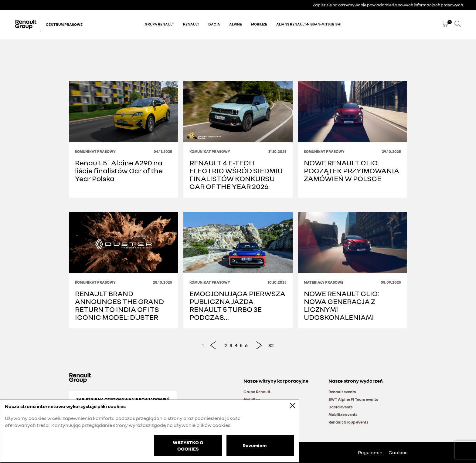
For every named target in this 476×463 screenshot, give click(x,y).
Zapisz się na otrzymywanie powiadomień (123, 399)
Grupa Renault (159, 24)
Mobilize (259, 24)
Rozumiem (255, 445)
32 (271, 345)
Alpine (236, 24)
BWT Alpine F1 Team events (353, 399)
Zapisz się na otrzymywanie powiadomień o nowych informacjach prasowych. (388, 5)
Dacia (214, 24)
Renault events (342, 392)
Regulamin (370, 452)
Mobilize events (343, 414)
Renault (191, 24)
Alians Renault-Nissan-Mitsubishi (309, 24)
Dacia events (341, 407)
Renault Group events (348, 422)
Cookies (398, 452)
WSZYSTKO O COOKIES (188, 446)
